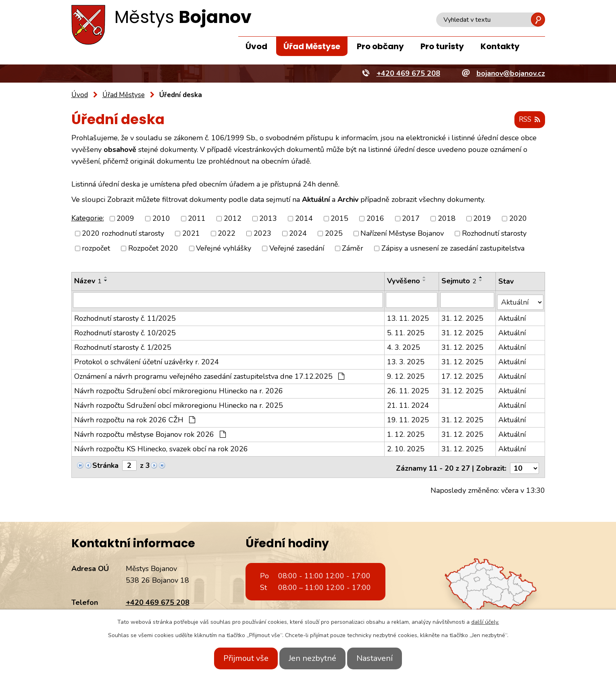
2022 (227, 234)
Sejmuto (459, 281)
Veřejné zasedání (297, 249)
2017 (411, 219)
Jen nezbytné (312, 658)
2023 (262, 234)
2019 (482, 219)
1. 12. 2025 (406, 432)
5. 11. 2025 (406, 331)
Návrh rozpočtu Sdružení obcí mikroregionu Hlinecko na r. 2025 (179, 403)
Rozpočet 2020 (153, 249)
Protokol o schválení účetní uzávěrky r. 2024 (147, 360)
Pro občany (380, 46)
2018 (447, 219)
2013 (268, 219)
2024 (298, 234)
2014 (304, 219)
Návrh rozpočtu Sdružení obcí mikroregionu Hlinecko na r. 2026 (179, 389)
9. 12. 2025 (406, 374)
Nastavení (382, 658)
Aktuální (512, 316)
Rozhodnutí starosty (494, 234)
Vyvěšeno (404, 281)
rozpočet (96, 249)
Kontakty (500, 46)
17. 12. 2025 (463, 374)
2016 (375, 219)
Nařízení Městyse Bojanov (402, 234)
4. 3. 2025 (404, 345)
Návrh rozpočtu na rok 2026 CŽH (135, 418)
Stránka (105, 463)
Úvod (256, 46)
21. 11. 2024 (408, 403)
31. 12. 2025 (463, 316)
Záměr (353, 249)
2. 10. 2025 (406, 447)
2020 (518, 219)
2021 (191, 234)
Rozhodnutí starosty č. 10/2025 (125, 331)
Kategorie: (88, 218)
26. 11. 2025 (408, 389)
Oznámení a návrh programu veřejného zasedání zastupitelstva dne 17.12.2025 (209, 374)
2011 (197, 219)
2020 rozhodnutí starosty (123, 234)
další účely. (485, 622)
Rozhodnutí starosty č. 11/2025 (125, 316)
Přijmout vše (239, 658)
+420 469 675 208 (158, 598)
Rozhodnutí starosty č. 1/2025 (123, 345)
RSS (528, 120)
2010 (161, 219)
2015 (339, 219)
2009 (125, 219)
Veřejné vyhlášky (224, 249)
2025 (334, 234)
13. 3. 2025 (406, 360)
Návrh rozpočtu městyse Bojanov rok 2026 (150, 432)
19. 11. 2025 (408, 418)
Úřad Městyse (312, 46)
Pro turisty (442, 46)
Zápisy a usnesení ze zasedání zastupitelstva (453, 249)
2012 (233, 219)
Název (88, 281)
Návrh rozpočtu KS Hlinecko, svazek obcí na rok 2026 (161, 447)
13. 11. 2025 (408, 316)
